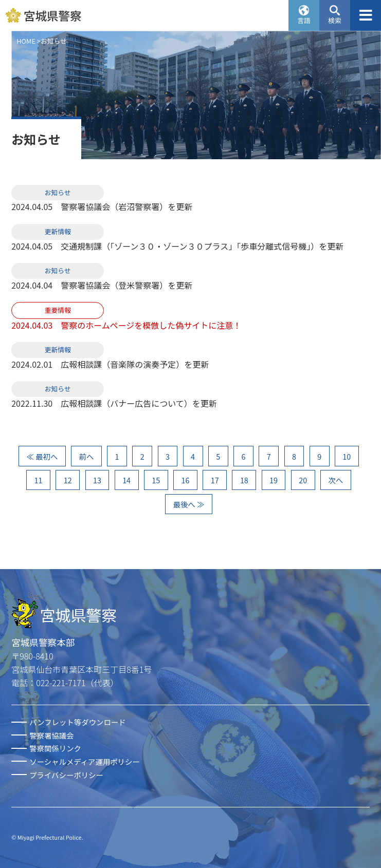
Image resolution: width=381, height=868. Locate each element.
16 (186, 480)
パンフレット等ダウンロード (77, 722)
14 (126, 480)
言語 (304, 20)
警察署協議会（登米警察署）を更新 (126, 285)
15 (156, 480)
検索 (335, 20)
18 (244, 480)
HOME (26, 41)
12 (68, 480)
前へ (87, 456)
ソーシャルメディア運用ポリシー (85, 761)
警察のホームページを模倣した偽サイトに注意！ (151, 325)
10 (347, 456)
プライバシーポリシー (66, 775)
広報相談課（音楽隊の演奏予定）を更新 (135, 364)
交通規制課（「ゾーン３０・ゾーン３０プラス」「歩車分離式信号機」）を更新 (202, 246)
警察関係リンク (55, 748)
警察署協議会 (51, 735)
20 (303, 480)
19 (274, 480)
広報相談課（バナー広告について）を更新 (139, 403)
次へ (335, 480)
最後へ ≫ (189, 504)
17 (215, 480)
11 (39, 480)
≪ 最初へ (42, 456)
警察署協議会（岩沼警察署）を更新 (126, 206)
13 (97, 480)
